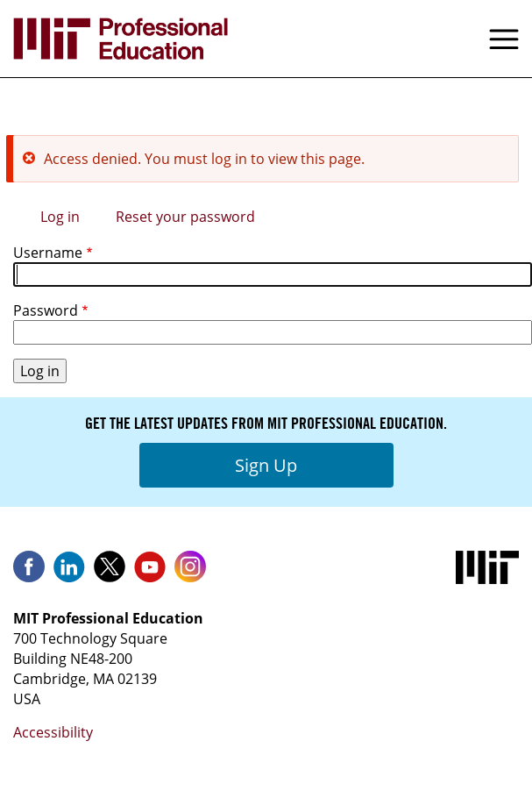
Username (48, 253)
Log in (60, 217)
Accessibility (53, 732)
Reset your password (185, 217)
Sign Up (266, 465)
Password (46, 310)
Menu (504, 39)
